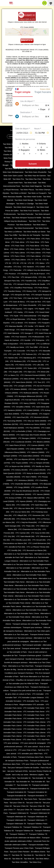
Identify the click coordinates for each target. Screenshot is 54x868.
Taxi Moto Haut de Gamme (35, 176)
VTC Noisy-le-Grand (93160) (34, 473)
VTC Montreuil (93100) (39, 417)
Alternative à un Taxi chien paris (37, 631)
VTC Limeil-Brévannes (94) (39, 543)
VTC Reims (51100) (23, 365)
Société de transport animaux (16, 662)
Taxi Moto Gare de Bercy (15, 169)
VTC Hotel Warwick (11, 333)
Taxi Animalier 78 (24, 785)
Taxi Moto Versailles (20, 862)
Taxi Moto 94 (17, 859)
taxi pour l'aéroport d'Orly (18, 771)
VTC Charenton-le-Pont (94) (30, 529)
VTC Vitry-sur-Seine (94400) (35, 421)
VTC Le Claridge (42, 330)
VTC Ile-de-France (37, 274)
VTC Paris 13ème (18, 253)
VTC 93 (16, 263)
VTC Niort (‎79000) (29, 477)
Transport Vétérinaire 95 (16, 820)
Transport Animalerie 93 (16, 792)
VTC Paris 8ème (33, 246)
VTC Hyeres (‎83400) (24, 501)
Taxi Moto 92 (40, 855)
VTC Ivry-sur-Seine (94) (20, 512)
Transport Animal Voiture (40, 634)
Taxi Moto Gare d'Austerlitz (36, 172)
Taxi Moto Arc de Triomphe (29, 235)
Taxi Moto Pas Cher (33, 179)
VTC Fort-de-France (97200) (33, 400)
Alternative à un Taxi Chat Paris (21, 666)
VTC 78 (38, 260)
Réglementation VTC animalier (32, 704)
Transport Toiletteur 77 (18, 834)
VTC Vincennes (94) (36, 515)
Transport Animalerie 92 (40, 789)
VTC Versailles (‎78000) (21, 407)
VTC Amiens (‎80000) (18, 389)
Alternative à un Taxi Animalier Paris (18, 554)
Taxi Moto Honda (42, 228)
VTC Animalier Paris (31, 701)
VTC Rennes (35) (34, 361)
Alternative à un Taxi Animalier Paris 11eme (32, 596)
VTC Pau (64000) (33, 428)
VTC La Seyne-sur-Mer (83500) (18, 466)
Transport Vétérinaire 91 (19, 813)
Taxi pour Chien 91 (17, 803)
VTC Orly (42, 277)
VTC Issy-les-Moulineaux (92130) (25, 491)
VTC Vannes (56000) (41, 494)
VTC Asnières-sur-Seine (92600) (33, 424)
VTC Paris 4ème (18, 242)
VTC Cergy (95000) (22, 487)
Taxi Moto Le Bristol (19, 193)
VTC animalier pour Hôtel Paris (30, 754)
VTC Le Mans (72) (11, 375)
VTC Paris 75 (32, 351)
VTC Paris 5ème (33, 242)
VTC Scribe (29, 326)
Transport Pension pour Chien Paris (19, 848)
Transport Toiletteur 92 (32, 827)
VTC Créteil (40, 267)
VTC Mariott (40, 326)
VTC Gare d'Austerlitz (28, 305)
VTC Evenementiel (27, 344)
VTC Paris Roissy (41, 288)
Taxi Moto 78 (17, 855)
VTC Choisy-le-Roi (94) (26, 519)
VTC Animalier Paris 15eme (34, 725)
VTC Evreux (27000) (13, 498)
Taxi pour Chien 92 (34, 803)
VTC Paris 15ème (34, 253)
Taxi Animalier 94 (23, 782)
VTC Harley (18, 312)
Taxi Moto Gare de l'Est (36, 169)
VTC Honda (29, 312)
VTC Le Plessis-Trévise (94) (38, 547)
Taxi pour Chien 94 (21, 806)
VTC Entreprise (38, 340)
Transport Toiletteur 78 (38, 834)
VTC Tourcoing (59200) (13, 421)
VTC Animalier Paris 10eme (34, 722)
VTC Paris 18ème (34, 256)
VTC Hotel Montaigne (25, 330)
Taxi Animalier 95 (38, 782)
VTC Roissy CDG (29, 291)
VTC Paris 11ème (33, 249)
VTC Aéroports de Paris (20, 295)
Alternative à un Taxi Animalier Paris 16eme (30, 610)
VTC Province (10, 274)
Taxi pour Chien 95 (37, 806)
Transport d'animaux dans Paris (31, 757)
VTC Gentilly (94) (14, 550)
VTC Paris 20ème (19, 260)
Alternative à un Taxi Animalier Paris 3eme (29, 575)
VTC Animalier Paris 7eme (34, 715)
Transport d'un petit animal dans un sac (26, 690)
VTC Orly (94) (9, 536)
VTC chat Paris (44, 740)
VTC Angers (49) (15, 372)
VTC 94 (23, 263)
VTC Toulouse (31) (29, 354)
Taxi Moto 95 (29, 859)
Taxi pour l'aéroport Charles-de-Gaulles (23, 768)
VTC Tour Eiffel (32, 347)
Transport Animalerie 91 (19, 789)
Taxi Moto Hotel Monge (24, 200)
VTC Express (17, 309)
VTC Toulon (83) (30, 368)
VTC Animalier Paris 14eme (34, 729)
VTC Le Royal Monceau (16, 319)
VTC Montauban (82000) (21, 494)
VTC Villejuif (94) (20, 515)
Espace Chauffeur (38, 136)
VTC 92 (8, 263)
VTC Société (25, 340)
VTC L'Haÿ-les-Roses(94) (26, 522)
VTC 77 (30, 260)
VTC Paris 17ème (18, 256)
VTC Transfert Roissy (12, 291)
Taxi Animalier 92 (39, 778)
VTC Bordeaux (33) (18, 361)
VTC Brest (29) (43, 372)
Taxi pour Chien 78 (24, 810)
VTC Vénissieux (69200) (24, 480)
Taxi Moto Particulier (25, 214)
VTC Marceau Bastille (14, 326)
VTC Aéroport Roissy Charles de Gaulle (29, 284)
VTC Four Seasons (19, 337)
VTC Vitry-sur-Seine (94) (24, 508)
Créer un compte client (18, 136)
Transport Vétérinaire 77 (37, 820)
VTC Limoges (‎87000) (23, 386)
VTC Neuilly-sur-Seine (15, 347)
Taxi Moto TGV (35, 221)
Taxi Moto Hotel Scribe (32, 197)
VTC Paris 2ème (33, 239)
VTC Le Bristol (17, 323)
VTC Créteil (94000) (31, 410)
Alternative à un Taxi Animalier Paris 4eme (20, 578)
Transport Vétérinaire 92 (40, 813)
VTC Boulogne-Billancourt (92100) (28, 396)
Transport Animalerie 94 (37, 792)
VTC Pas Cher (13, 277)
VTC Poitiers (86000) (29, 414)
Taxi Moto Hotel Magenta (32, 186)
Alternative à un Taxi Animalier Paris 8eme (20, 589)
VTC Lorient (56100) (37, 470)
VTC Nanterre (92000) (13, 410)
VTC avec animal (31, 747)
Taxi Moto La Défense (13, 232)
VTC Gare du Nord (31, 298)
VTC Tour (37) (39, 382)
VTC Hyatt (14, 316)
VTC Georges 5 (27, 333)
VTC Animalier (38, 694)
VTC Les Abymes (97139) (24, 459)
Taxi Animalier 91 (24, 778)
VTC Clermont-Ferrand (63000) (33, 375)
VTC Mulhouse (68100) (29, 393)
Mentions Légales (32, 133)
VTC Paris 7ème (18, 246)
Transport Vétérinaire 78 (16, 824)
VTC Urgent (28, 309)
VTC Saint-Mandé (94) (25, 536)
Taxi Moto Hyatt (30, 183)
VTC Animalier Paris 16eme (34, 732)
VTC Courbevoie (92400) (21, 442)
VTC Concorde (19, 351)
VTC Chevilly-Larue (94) (21, 540)
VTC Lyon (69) (14, 354)
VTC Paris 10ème (17, 249)
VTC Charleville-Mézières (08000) (24, 484)
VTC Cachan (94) (22, 533)
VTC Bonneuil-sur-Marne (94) (34, 550)
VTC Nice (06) (44, 354)
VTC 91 (46, 260)
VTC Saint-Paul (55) (20, 417)
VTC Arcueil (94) (39, 540)
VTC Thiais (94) (28, 526)
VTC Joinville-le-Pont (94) (15, 547)
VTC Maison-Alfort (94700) (34, 498)
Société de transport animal (37, 659)
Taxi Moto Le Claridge (25, 204)
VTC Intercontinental (28, 316)
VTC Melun (40, 263)
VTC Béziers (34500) (41, 442)
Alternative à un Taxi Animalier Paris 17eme (21, 613)
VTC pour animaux (11, 743)
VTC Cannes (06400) (36, 445)
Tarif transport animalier (32, 645)
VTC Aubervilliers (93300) (29, 456)
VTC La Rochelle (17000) (22, 431)
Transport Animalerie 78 (13, 799)
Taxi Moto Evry (35, 862)
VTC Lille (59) (38, 365)
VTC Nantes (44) (11, 358)
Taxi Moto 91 (29, 855)
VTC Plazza (31, 319)
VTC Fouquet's (44, 323)
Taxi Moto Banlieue (24, 225)
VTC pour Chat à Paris (27, 750)
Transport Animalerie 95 (16, 796)
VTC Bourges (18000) (27, 438)
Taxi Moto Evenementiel (24, 228)
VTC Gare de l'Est (34, 302)
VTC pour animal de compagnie (33, 743)
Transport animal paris (31, 648)
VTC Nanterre (28, 267)
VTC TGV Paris (16, 298)
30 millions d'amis (38, 852)
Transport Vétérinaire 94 (37, 817)
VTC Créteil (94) (23, 505)
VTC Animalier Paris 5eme (34, 711)
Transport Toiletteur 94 (24, 831)
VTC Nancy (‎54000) (28, 403)
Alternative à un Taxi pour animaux (18, 638)
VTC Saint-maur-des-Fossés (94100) (31, 435)
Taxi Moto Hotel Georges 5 (24, 207)
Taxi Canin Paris (31, 799)
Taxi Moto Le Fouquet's (37, 193)
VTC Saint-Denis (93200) (22, 382)
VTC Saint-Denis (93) (41, 407)
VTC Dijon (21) (30, 372)
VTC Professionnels (36, 337)
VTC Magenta (43, 316)
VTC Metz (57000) (27, 379)
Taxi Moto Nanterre (11, 144)
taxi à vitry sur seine (20, 775)
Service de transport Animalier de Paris (33, 669)
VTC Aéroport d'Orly (29, 277)
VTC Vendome (30, 323)
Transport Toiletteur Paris (37, 824)
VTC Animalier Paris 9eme (34, 718)
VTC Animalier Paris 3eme (34, 708)
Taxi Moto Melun (42, 859)
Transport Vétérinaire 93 (16, 817)
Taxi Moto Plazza (27, 190)
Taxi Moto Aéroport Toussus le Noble (26, 218)
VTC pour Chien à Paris (31, 764)
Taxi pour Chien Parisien (20, 852)
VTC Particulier (16, 270)
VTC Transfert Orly (29, 281)
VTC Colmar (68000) (34, 449)
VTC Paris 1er (19, 239)
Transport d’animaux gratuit (30, 655)
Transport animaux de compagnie (26, 624)
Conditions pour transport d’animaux (19, 673)
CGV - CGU (19, 133)
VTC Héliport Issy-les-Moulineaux (37, 270)
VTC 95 (31, 263)
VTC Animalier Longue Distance (31, 697)
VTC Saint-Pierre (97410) (15, 445)
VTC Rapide (40, 309)
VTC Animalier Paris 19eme (34, 736)
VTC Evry (17, 267)
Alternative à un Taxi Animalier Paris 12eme (21, 599)
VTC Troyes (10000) (20, 463)
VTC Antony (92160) (19, 470)
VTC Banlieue (23, 274)
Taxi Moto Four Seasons (30, 211)
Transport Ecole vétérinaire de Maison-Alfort (23, 838)
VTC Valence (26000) (36, 452)
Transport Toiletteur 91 (13, 827)
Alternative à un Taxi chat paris (16, 634)
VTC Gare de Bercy (17, 302)
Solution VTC (15, 130)
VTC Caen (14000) (36, 389)
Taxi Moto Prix (18, 179)
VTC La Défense (43, 344)
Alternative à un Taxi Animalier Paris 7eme (32, 585)
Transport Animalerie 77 (37, 796)
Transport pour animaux (32, 627)
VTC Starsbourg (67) (28, 358)
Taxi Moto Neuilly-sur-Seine (34, 232)
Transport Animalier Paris (39, 845)
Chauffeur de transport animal (28, 680)
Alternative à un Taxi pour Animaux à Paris (20, 564)
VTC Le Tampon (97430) (39, 463)
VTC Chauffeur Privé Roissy (21, 288)
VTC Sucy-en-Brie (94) (40, 533)
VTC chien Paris (29, 740)
